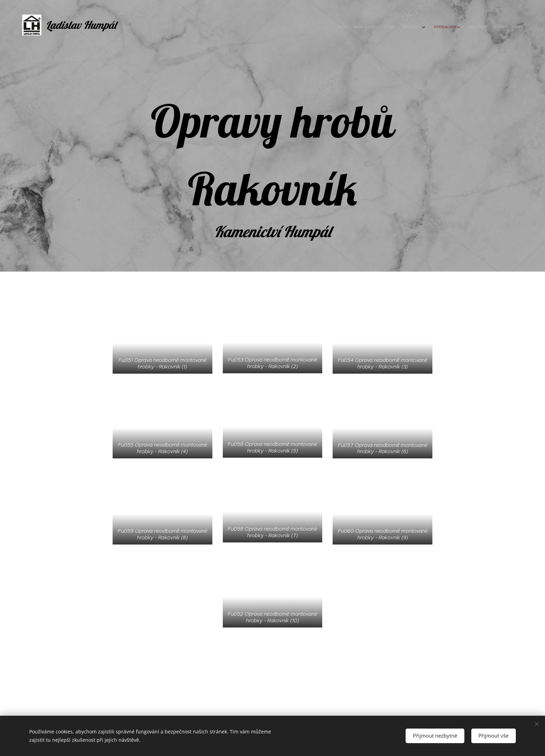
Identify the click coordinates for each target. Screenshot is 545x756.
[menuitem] (465, 28)
